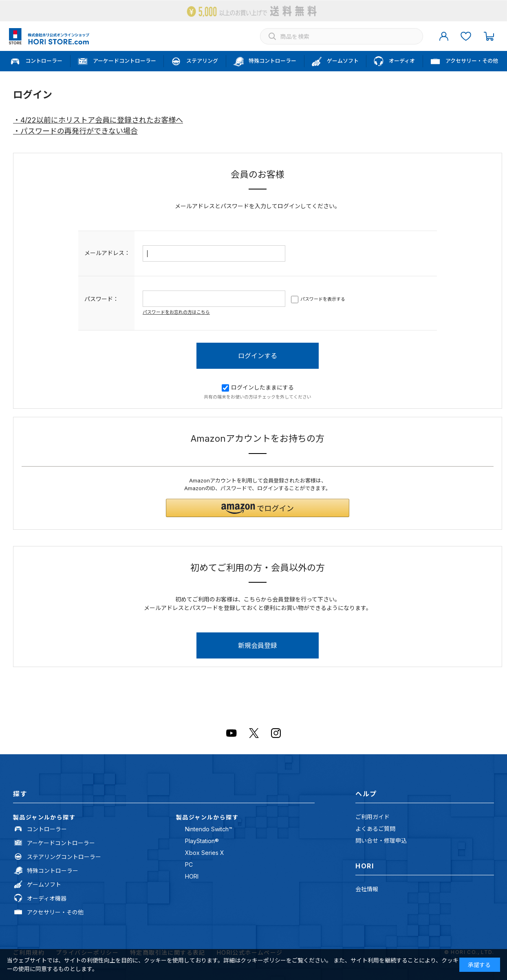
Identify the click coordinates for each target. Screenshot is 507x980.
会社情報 (367, 889)
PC (189, 864)
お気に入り (466, 36)
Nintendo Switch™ (209, 829)
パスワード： (101, 299)
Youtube (231, 733)
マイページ (444, 36)
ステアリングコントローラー (64, 857)
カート (489, 36)
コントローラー (47, 829)
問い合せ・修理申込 (381, 840)
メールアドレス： (107, 253)
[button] (258, 508)
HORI (192, 876)
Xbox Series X (205, 853)
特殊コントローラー (53, 871)
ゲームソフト (44, 884)
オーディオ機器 (47, 898)
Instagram (276, 733)
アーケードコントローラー (61, 843)
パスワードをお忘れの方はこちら (176, 312)
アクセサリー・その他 (55, 912)
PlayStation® (202, 841)
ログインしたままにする (258, 387)
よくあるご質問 (375, 829)
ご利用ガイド (373, 817)
